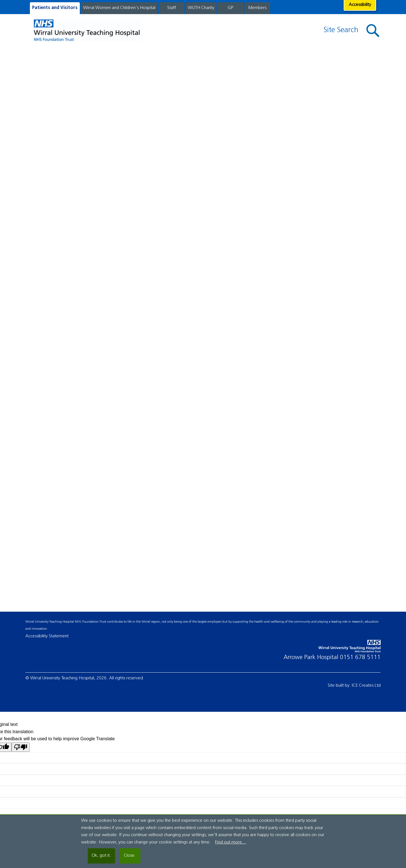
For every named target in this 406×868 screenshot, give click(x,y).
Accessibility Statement (47, 636)
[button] (373, 31)
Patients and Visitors (55, 8)
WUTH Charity (201, 8)
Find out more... (231, 842)
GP (230, 8)
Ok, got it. (101, 856)
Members (257, 8)
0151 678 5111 (360, 657)
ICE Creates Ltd (366, 686)
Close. (130, 856)
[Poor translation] (21, 747)
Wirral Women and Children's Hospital (119, 8)
